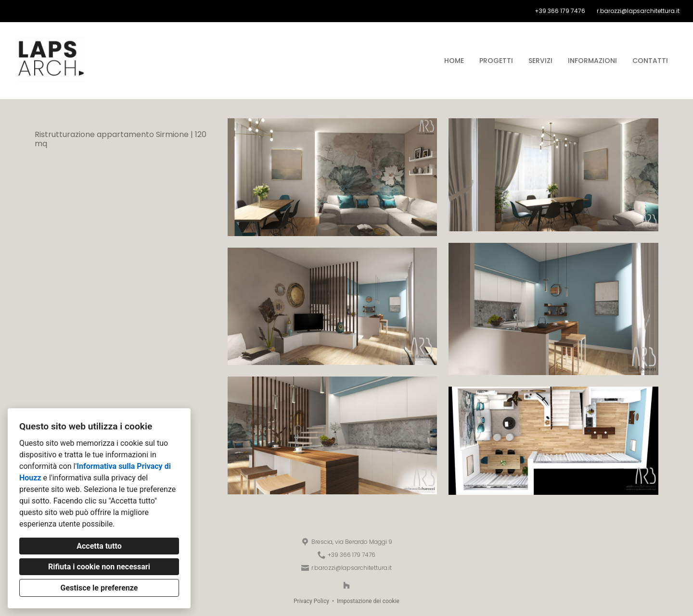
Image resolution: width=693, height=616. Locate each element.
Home (454, 61)
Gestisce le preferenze (99, 588)
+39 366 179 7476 (560, 11)
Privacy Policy (311, 601)
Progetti (496, 61)
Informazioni (592, 61)
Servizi (540, 61)
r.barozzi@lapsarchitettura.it (638, 11)
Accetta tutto (99, 546)
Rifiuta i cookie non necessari (99, 567)
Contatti (650, 61)
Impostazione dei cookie (368, 601)
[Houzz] (346, 585)
